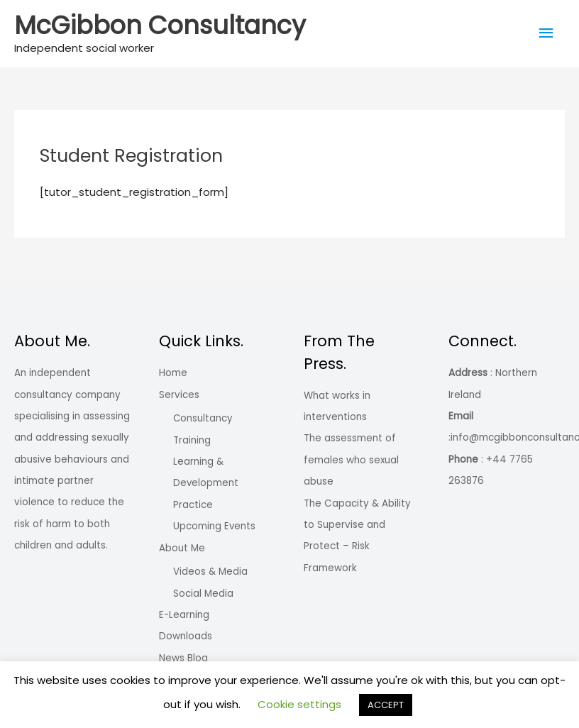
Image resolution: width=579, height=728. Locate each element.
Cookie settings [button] (299, 704)
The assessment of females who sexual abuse (351, 460)
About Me (182, 547)
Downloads (186, 635)
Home (173, 373)
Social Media (203, 593)
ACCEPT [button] (386, 705)
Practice (192, 504)
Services (179, 395)
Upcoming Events (213, 525)
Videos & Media (210, 571)
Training (192, 440)
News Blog (183, 657)
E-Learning (184, 614)
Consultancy (202, 418)
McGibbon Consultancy (160, 25)
